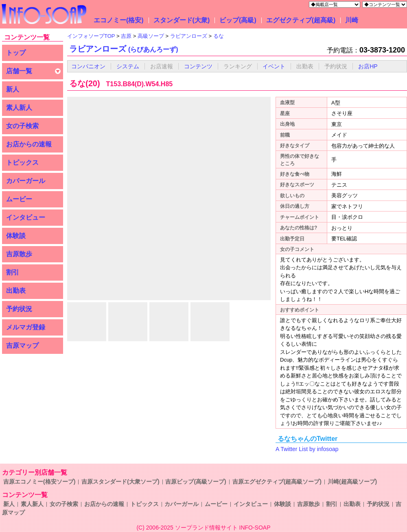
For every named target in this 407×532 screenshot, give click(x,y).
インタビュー (26, 217)
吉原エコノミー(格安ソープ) (39, 482)
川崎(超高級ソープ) (352, 482)
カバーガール (26, 181)
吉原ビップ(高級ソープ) (196, 482)
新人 (13, 89)
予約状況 (19, 309)
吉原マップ (22, 346)
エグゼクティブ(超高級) (301, 20)
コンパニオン (88, 66)
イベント (274, 66)
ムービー (19, 199)
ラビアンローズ (124, 49)
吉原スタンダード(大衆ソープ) (120, 482)
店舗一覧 (19, 71)
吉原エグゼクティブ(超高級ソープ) (277, 482)
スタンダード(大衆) (182, 20)
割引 (13, 272)
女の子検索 (22, 126)
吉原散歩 (19, 254)
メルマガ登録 (26, 327)
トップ (16, 53)
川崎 (352, 20)
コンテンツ (198, 66)
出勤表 (16, 291)
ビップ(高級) (238, 20)
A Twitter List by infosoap (307, 449)
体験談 (16, 236)
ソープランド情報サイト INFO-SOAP (223, 528)
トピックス (22, 162)
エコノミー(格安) (119, 20)
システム (128, 66)
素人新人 (19, 108)
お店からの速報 (29, 144)
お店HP (368, 66)
